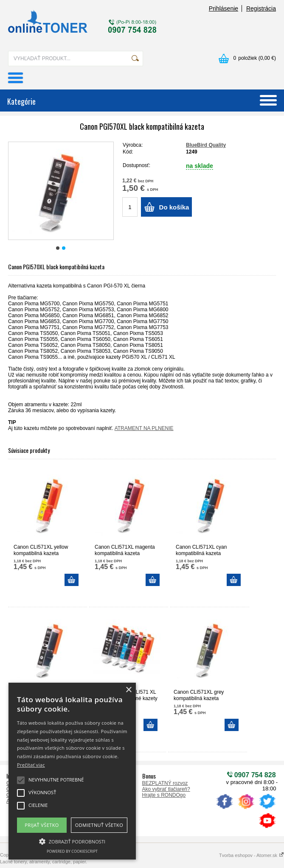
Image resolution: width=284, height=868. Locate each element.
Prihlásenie (224, 8)
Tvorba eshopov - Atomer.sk (252, 855)
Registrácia (261, 8)
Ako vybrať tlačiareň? (166, 789)
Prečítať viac (31, 765)
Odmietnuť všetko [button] (99, 825)
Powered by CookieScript (72, 851)
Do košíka (174, 207)
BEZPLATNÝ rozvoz (165, 783)
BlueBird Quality (206, 145)
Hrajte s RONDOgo (164, 795)
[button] (72, 841)
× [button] (128, 690)
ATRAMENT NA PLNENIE (144, 428)
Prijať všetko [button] (42, 825)
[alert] (72, 771)
